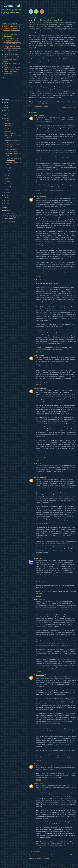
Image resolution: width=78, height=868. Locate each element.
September (8, 131)
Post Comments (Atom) (43, 858)
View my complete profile (9, 222)
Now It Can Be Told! (10, 133)
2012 (5, 118)
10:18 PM (39, 352)
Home (53, 855)
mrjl (37, 764)
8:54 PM (39, 276)
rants (69, 107)
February (8, 184)
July (6, 171)
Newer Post (32, 855)
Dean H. (39, 783)
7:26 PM (39, 780)
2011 (5, 121)
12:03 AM (39, 385)
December (8, 123)
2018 (5, 102)
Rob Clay (39, 559)
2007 (5, 198)
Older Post (73, 855)
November (8, 126)
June (7, 173)
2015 (5, 110)
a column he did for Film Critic (48, 24)
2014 (5, 113)
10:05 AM (39, 760)
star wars (74, 107)
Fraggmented (10, 6)
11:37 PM (39, 596)
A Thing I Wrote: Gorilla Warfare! (12, 54)
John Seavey (40, 197)
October (8, 128)
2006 (5, 201)
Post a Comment (36, 851)
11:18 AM (39, 848)
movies (65, 107)
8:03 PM (39, 460)
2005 (5, 203)
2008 (5, 195)
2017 (5, 105)
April (7, 178)
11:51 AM (39, 193)
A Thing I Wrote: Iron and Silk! (12, 57)
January (8, 186)
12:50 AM (39, 474)
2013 (5, 116)
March (7, 181)
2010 (5, 190)
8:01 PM (39, 555)
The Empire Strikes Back (50, 45)
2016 (5, 108)
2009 (5, 193)
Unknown (39, 115)
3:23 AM (39, 671)
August (7, 168)
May (7, 176)
